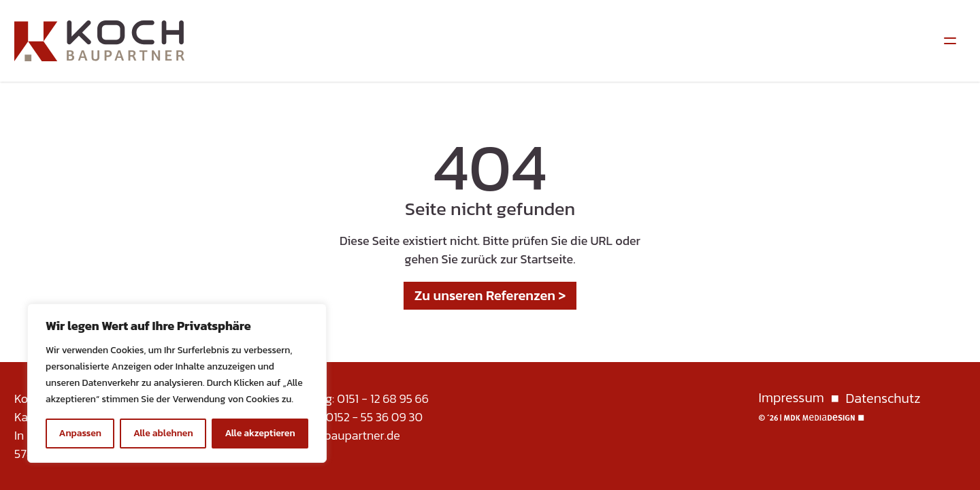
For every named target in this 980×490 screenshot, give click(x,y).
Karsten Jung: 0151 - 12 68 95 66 (346, 398)
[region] (177, 383)
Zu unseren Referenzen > (490, 295)
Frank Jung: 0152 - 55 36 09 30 (343, 417)
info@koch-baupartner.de (331, 435)
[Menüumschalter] (950, 41)
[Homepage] (99, 41)
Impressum (791, 398)
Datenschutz (883, 398)
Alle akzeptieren (260, 433)
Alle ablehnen (163, 433)
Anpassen (80, 433)
